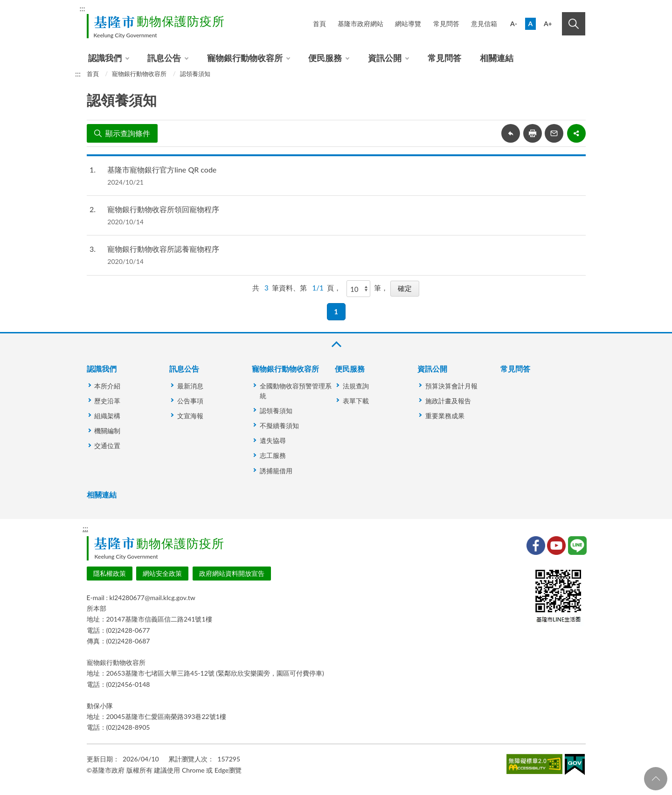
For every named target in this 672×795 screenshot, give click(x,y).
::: (83, 8)
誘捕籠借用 (276, 471)
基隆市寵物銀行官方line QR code (162, 169)
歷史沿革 (107, 401)
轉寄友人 (554, 133)
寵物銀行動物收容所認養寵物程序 (163, 249)
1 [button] (336, 311)
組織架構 (107, 416)
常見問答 (446, 24)
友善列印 (533, 133)
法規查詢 (356, 386)
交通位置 (107, 446)
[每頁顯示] (359, 289)
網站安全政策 (162, 573)
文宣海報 (190, 416)
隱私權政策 (110, 573)
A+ (548, 24)
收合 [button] (336, 344)
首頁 (319, 24)
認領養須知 (195, 74)
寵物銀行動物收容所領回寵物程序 (163, 209)
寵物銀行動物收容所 (245, 58)
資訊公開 (385, 58)
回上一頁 (511, 133)
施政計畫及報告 (448, 401)
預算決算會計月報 (451, 386)
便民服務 (325, 58)
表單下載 (356, 401)
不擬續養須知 (279, 425)
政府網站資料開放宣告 (232, 573)
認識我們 (105, 58)
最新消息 (190, 386)
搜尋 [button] (574, 24)
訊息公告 (164, 58)
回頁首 (656, 779)
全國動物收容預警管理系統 (296, 391)
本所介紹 (107, 386)
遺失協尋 (273, 440)
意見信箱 (484, 24)
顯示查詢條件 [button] (128, 133)
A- (514, 24)
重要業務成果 (445, 416)
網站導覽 (408, 24)
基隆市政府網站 (360, 24)
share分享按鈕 (576, 133)
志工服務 (273, 455)
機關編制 (107, 431)
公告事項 (190, 401)
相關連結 (497, 58)
